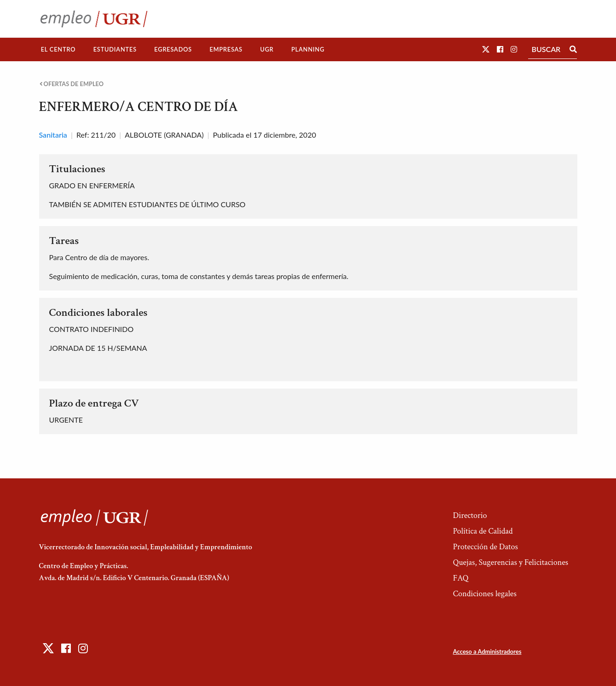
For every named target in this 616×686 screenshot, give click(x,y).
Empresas (226, 49)
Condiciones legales (484, 594)
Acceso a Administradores (487, 651)
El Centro (58, 49)
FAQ (461, 578)
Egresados (173, 49)
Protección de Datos (485, 547)
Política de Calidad (483, 531)
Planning (308, 49)
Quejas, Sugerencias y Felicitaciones (510, 562)
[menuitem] (58, 49)
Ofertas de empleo (72, 84)
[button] (486, 49)
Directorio (470, 515)
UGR (267, 49)
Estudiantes (115, 49)
